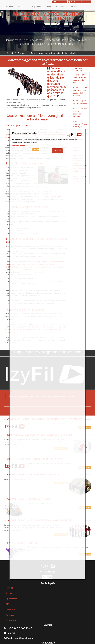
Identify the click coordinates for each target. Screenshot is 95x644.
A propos (74, 7)
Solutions (10, 7)
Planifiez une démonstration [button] (79, 2)
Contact (9, 633)
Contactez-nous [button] (60, 2)
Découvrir (61, 7)
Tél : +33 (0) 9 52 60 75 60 (18, 628)
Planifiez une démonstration (18, 638)
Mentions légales (19, 145)
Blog (33, 53)
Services (23, 7)
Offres (49, 7)
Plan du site (11, 620)
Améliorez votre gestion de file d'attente (58, 53)
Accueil (10, 53)
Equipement (37, 7)
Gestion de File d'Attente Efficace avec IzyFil (80, 124)
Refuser (36, 150)
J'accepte (57, 151)
